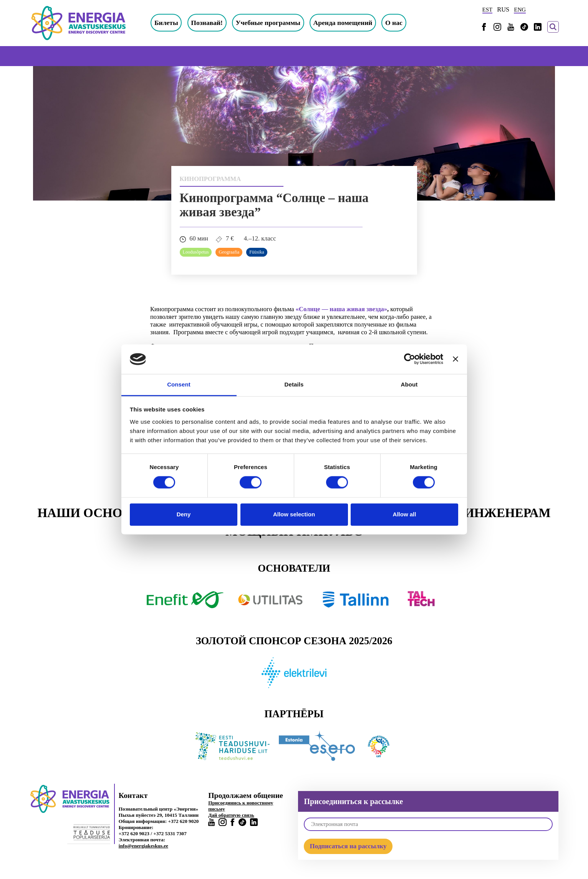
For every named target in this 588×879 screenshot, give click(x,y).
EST (488, 10)
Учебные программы (274, 23)
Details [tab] (294, 384)
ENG (520, 10)
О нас (399, 23)
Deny (184, 514)
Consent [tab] (179, 384)
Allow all (405, 514)
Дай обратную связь (231, 815)
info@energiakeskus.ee (143, 846)
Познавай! (213, 23)
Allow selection (294, 514)
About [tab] (409, 384)
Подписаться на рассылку (348, 846)
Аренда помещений (348, 23)
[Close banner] (455, 359)
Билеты (172, 23)
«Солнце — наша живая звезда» (341, 309)
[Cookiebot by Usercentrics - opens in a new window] (410, 359)
